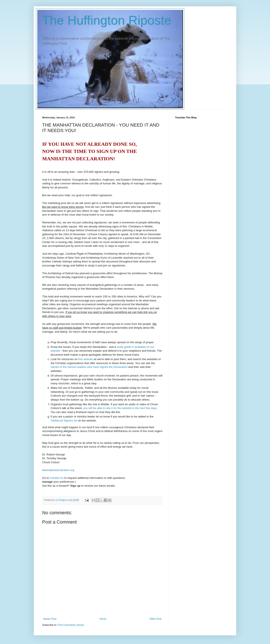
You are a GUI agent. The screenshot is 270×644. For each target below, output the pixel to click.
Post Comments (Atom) (71, 625)
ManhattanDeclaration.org (58, 470)
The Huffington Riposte (107, 20)
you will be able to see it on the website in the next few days (120, 408)
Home (103, 619)
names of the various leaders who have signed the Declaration (89, 367)
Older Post (155, 619)
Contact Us (57, 478)
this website (86, 359)
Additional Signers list (64, 421)
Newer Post (50, 619)
